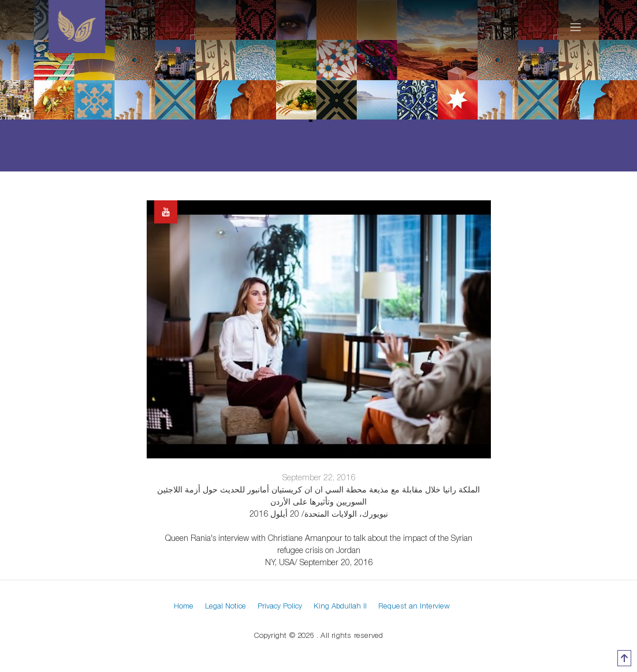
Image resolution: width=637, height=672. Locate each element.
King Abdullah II (340, 606)
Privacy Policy (280, 606)
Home (184, 606)
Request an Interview (414, 606)
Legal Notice (226, 606)
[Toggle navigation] (575, 27)
